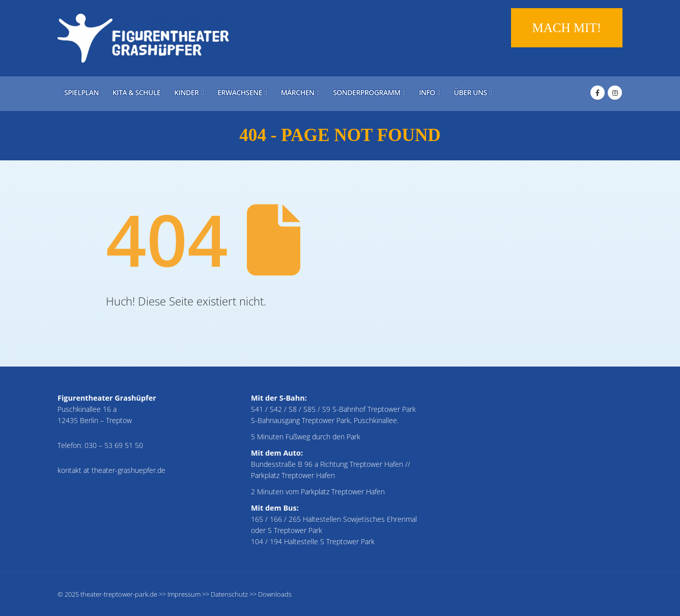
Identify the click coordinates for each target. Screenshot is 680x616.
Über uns (471, 92)
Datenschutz (229, 594)
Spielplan (81, 92)
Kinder (186, 92)
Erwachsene (240, 92)
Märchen (298, 92)
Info (427, 92)
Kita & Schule (136, 92)
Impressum (184, 594)
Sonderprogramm (366, 92)
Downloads (275, 594)
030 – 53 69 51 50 (114, 445)
